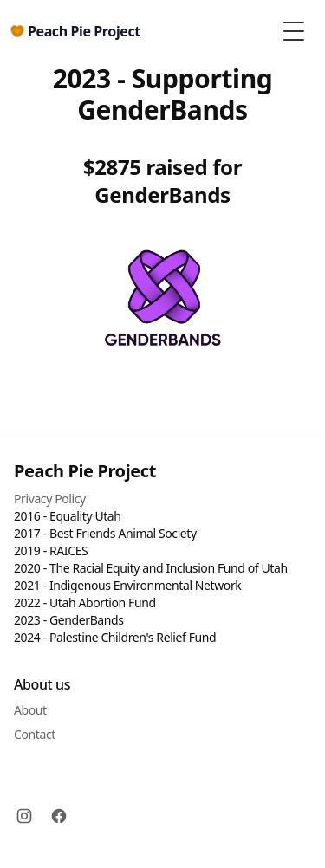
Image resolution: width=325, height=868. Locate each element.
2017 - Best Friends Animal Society (105, 533)
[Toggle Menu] (294, 31)
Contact (35, 734)
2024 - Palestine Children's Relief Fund (115, 637)
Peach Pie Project (85, 471)
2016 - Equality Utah (68, 516)
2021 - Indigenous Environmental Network (127, 585)
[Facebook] (59, 816)
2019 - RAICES (51, 551)
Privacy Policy (50, 499)
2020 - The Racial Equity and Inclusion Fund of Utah (151, 568)
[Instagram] (24, 816)
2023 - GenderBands (69, 620)
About (30, 710)
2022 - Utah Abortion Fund (85, 602)
